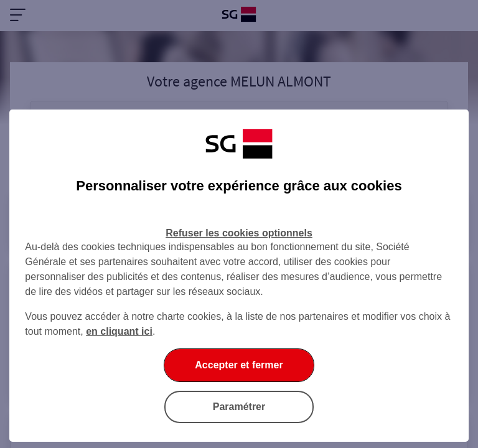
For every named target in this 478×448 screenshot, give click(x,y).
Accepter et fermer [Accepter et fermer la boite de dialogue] (239, 365)
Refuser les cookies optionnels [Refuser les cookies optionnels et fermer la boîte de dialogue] (239, 233)
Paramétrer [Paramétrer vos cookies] (239, 407)
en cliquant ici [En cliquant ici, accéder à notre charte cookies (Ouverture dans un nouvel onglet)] (119, 331)
